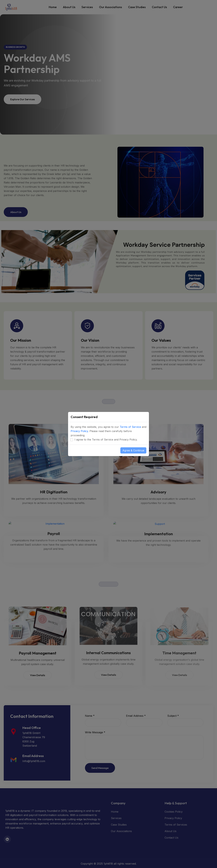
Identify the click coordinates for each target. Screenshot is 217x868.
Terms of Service (130, 427)
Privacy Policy (79, 431)
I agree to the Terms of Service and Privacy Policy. (106, 440)
